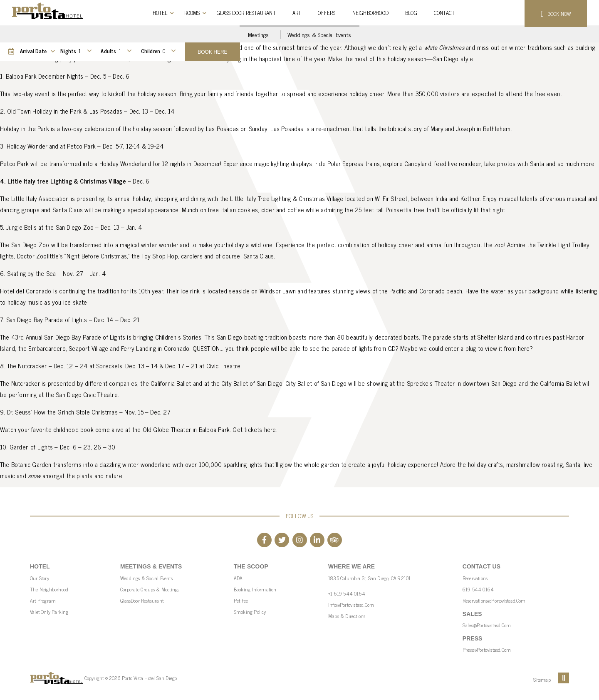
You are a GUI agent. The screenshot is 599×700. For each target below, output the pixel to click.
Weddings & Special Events (319, 34)
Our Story (40, 578)
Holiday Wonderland (125, 163)
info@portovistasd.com (351, 605)
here (270, 429)
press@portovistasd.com (487, 650)
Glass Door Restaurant (246, 13)
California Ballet (560, 383)
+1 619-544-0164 (347, 593)
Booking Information (255, 589)
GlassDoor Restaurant (142, 601)
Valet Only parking (49, 612)
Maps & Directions (347, 616)
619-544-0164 (478, 589)
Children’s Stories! (179, 337)
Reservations (475, 578)
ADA (238, 578)
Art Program (43, 601)
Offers (327, 13)
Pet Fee (241, 601)
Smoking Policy (250, 612)
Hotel (160, 13)
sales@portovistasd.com (487, 625)
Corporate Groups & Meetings (150, 589)
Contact (444, 13)
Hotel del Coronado (26, 291)
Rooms (192, 13)
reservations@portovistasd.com (494, 601)
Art (297, 13)
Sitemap (542, 680)
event (554, 93)
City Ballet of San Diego (316, 383)
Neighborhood (370, 13)
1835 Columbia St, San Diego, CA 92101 (369, 578)
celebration (100, 128)
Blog (411, 13)
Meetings (259, 34)
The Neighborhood (49, 589)
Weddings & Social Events (146, 578)
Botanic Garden (31, 464)
